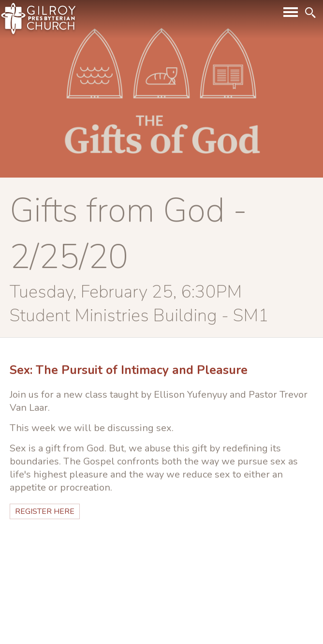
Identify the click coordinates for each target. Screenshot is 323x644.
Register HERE (45, 511)
